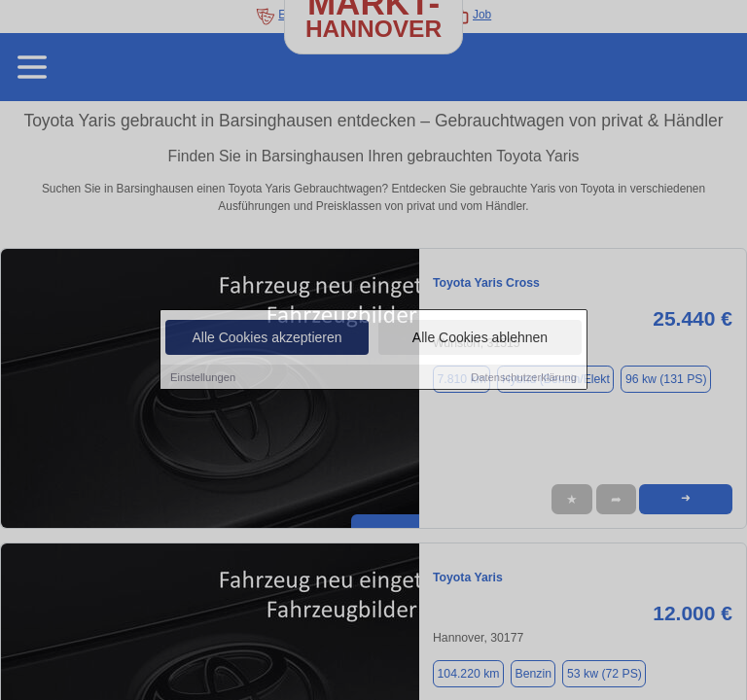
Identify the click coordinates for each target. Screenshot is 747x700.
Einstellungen (203, 377)
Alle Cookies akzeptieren (267, 337)
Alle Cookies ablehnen (480, 337)
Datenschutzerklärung (524, 377)
